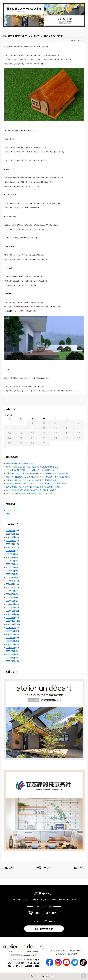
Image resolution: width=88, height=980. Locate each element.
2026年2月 (10, 534)
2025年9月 (10, 551)
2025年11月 (11, 544)
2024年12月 (11, 581)
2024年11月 (11, 584)
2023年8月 (10, 634)
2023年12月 (11, 621)
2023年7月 (10, 638)
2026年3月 (10, 531)
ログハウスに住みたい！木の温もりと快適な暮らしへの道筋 (31, 490)
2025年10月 (11, 547)
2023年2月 (10, 654)
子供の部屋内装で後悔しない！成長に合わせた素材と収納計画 (32, 470)
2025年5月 (10, 564)
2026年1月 (10, 537)
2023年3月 (10, 651)
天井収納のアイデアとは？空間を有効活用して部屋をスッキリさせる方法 (37, 473)
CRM (8, 514)
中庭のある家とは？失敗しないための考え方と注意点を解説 (31, 480)
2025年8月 (10, 554)
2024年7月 (10, 598)
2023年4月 (10, 648)
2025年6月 (10, 561)
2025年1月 (10, 578)
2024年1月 (10, 618)
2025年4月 (10, 567)
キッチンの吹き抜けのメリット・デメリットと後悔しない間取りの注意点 (37, 483)
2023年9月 (10, 631)
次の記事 (79, 868)
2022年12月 (11, 661)
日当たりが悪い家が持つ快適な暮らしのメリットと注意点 (30, 493)
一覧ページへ (44, 868)
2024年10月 (11, 587)
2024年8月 (10, 594)
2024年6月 (10, 601)
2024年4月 (10, 608)
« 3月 (5, 447)
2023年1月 (10, 658)
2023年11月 (11, 624)
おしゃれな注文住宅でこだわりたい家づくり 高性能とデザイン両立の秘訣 (38, 477)
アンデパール (12, 510)
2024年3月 (10, 611)
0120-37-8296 (48, 913)
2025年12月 (11, 541)
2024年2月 (10, 614)
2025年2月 (10, 574)
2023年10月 (11, 628)
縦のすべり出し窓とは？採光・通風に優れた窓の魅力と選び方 (32, 467)
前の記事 (9, 868)
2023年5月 (10, 644)
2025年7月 (10, 557)
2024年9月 (10, 591)
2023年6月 (10, 641)
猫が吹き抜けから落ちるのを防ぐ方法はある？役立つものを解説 (33, 487)
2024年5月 (10, 604)
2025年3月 (10, 571)
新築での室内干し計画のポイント (20, 463)
